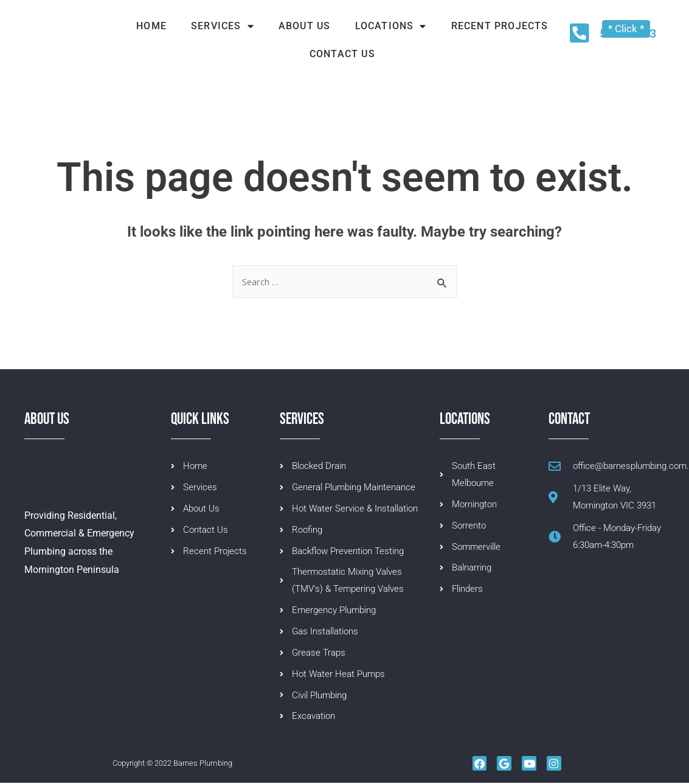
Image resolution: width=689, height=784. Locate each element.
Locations (391, 26)
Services (223, 26)
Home (151, 26)
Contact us (342, 54)
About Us (305, 26)
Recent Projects (500, 26)
